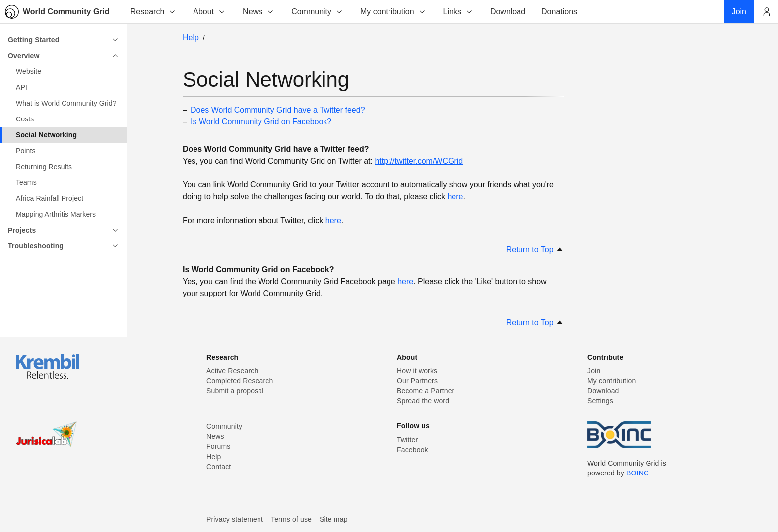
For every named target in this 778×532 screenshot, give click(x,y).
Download (603, 391)
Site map (334, 519)
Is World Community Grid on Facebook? (261, 122)
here (455, 197)
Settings (600, 401)
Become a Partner (425, 391)
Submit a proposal (235, 391)
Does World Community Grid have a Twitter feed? (278, 110)
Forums (218, 446)
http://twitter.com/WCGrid (419, 161)
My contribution (393, 12)
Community (317, 12)
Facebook (413, 450)
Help (191, 37)
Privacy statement (235, 519)
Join (594, 371)
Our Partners (417, 381)
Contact (219, 467)
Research (153, 12)
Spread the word (423, 401)
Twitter (407, 440)
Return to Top (535, 250)
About (209, 12)
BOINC (637, 473)
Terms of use (291, 519)
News (259, 12)
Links (458, 12)
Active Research (232, 371)
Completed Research (240, 381)
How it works (417, 371)
